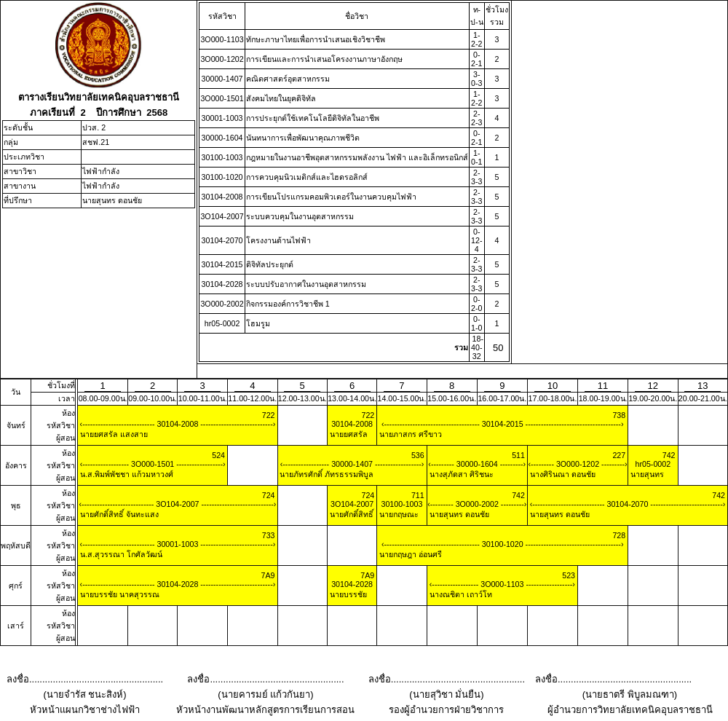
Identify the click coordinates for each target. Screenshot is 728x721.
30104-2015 (222, 264)
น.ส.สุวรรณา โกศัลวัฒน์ (120, 554)
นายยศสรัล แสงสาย (113, 434)
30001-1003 (222, 118)
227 (619, 455)
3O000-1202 (222, 59)
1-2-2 (476, 39)
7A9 (268, 575)
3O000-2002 (222, 304)
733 (269, 535)
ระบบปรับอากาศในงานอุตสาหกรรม (306, 284)
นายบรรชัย (347, 594)
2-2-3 (476, 118)
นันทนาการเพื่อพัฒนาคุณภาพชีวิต (303, 138)
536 (418, 455)
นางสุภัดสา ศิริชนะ (460, 474)
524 (218, 455)
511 (518, 455)
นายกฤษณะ (398, 514)
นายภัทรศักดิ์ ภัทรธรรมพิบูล (326, 474)
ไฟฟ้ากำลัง (101, 171)
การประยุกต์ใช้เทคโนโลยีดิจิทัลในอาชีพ (313, 118)
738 (619, 415)
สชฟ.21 (96, 142)
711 (418, 495)
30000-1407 (222, 79)
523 (569, 575)
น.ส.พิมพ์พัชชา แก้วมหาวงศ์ (126, 474)
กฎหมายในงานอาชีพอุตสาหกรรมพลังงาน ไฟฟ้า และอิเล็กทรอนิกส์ (357, 157)
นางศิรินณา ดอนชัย (562, 474)
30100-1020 (222, 177)
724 (269, 495)
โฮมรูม (258, 323)
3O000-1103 (222, 39)
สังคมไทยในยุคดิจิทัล (281, 98)
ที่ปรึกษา (18, 200)
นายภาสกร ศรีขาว (409, 434)
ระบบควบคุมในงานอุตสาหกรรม (300, 216)
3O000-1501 (222, 98)
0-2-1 (476, 59)
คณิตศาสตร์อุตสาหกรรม (288, 79)
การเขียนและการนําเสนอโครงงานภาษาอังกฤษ (324, 59)
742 (669, 455)
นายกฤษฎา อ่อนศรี (409, 554)
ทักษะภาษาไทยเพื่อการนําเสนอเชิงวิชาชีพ (316, 39)
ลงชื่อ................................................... (85, 679)
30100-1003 (222, 157)
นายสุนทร (646, 474)
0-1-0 (476, 323)
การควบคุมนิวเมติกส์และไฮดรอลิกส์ (307, 177)
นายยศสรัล (348, 434)
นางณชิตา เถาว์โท (460, 594)
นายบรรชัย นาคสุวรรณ (119, 594)
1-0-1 (476, 157)
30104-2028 (222, 284)
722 (269, 415)
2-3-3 (476, 177)
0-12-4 (476, 240)
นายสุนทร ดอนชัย (112, 200)
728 (619, 535)
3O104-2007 (222, 216)
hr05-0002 (222, 323)
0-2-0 (476, 304)
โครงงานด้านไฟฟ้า (278, 240)
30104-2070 (222, 240)
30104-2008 (222, 197)
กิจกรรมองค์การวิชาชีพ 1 (288, 304)
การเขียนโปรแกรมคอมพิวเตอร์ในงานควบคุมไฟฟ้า (331, 197)
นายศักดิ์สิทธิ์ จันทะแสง (118, 514)
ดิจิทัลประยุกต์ (270, 264)
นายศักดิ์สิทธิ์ (351, 514)
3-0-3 (476, 79)
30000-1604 (222, 138)
